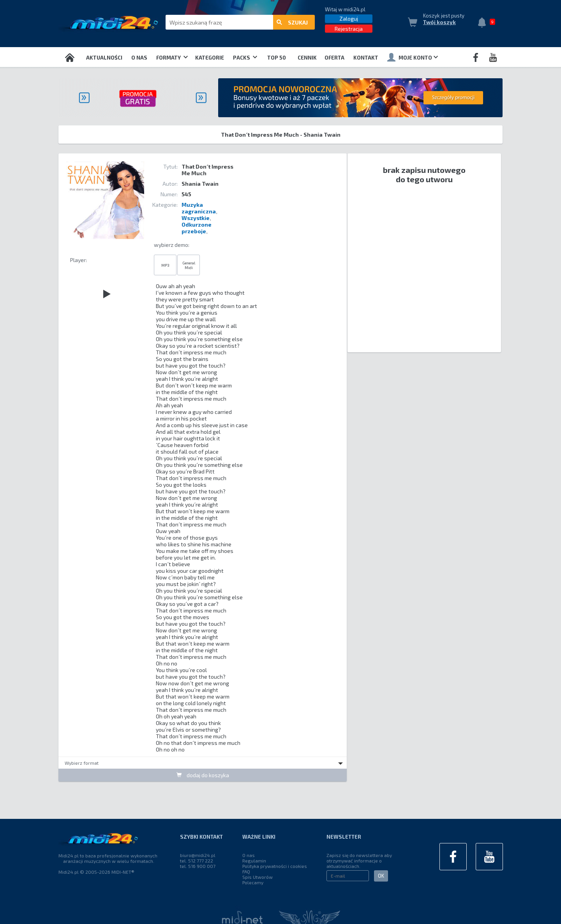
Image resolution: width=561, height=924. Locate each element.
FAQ (246, 871)
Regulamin (254, 861)
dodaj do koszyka (203, 775)
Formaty (172, 58)
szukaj (292, 22)
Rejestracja (349, 29)
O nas (139, 58)
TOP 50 (277, 58)
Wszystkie (196, 218)
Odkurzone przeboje (197, 228)
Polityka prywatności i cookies (275, 866)
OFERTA (334, 58)
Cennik (307, 58)
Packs (245, 58)
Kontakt (366, 58)
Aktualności (104, 58)
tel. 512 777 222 (197, 861)
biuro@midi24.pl (198, 855)
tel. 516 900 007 (198, 866)
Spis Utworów (258, 877)
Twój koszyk (439, 22)
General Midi (189, 265)
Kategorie (210, 58)
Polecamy (253, 882)
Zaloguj (349, 18)
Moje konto (413, 57)
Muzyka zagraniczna (199, 208)
